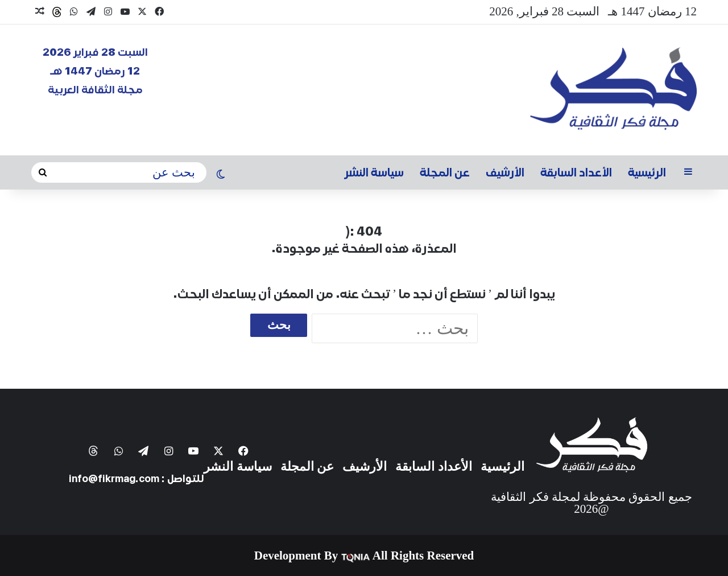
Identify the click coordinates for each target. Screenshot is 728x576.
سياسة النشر (374, 172)
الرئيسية (647, 172)
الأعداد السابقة (576, 172)
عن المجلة (445, 172)
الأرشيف (505, 172)
